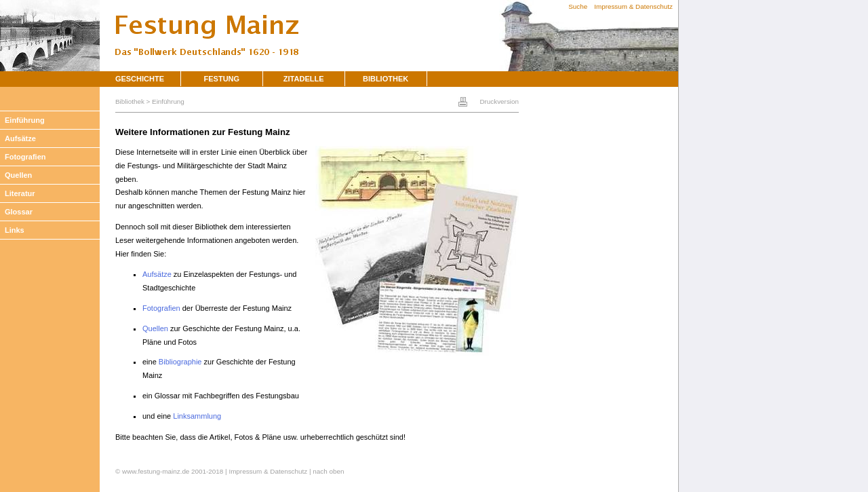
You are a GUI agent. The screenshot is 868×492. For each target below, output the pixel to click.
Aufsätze (20, 138)
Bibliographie (180, 362)
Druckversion (499, 101)
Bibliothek (386, 79)
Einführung (25, 120)
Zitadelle (304, 79)
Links (15, 230)
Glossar (19, 212)
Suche (578, 6)
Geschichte (140, 79)
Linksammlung (197, 416)
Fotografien (25, 157)
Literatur (20, 193)
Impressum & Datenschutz (633, 6)
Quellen (18, 175)
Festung (222, 79)
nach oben (328, 471)
